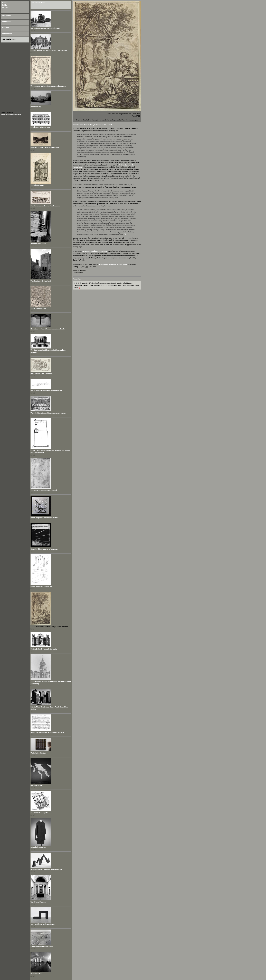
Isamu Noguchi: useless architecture (44, 518)
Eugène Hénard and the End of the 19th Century (49, 51)
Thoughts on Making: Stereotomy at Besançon (48, 86)
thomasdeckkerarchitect (5, 5)
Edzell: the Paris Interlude (40, 127)
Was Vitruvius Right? (39, 243)
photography (7, 33)
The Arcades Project (38, 308)
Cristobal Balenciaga (38, 847)
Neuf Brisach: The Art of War (41, 374)
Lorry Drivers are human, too (41, 587)
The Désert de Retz (37, 185)
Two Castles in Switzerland (41, 281)
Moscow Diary (36, 107)
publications (7, 21)
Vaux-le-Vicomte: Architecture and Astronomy (48, 413)
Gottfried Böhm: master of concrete (44, 549)
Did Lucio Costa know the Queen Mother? (46, 391)
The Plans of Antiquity (39, 813)
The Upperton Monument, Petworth (44, 490)
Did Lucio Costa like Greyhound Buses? (45, 28)
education (6, 27)
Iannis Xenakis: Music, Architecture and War (47, 732)
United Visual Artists (38, 753)
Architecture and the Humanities (94, 251)
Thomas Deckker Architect (11, 115)
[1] (125, 234)
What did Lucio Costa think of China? (45, 148)
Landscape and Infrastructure (42, 946)
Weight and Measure (38, 902)
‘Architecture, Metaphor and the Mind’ (113, 264)
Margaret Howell (37, 785)
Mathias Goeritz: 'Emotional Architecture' (46, 869)
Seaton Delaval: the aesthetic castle (44, 649)
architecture (6, 16)
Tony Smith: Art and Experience (42, 924)
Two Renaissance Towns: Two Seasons (45, 206)
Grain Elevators (36, 974)
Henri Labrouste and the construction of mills (48, 329)
